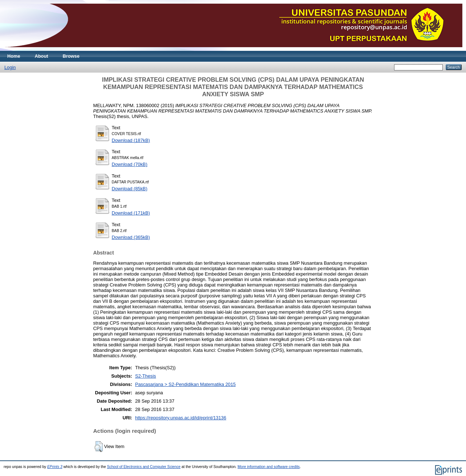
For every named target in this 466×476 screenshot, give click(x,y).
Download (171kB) (131, 213)
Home (14, 56)
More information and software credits (269, 467)
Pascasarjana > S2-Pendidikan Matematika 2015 (185, 384)
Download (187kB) (131, 140)
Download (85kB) (130, 189)
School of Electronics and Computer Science (144, 467)
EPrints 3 (55, 467)
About (42, 56)
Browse (71, 56)
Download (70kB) (130, 164)
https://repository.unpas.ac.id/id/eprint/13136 (181, 418)
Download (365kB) (131, 237)
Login (10, 67)
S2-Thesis (146, 376)
